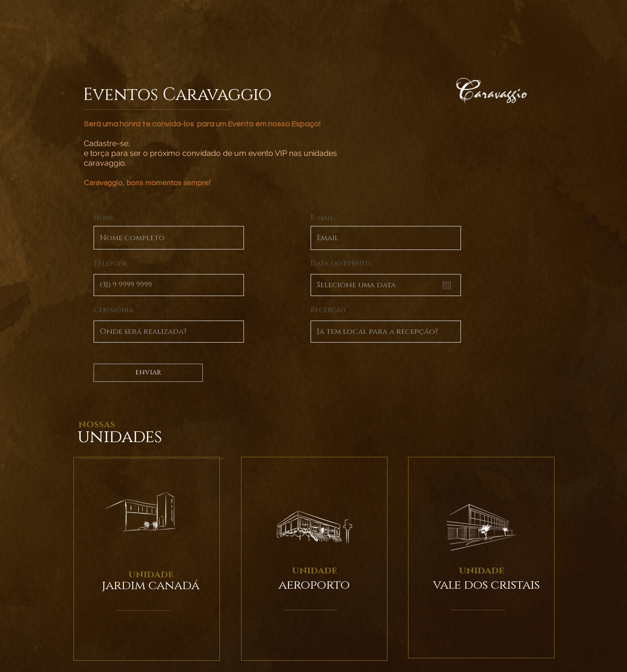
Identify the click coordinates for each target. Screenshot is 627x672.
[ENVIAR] (148, 373)
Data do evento (341, 264)
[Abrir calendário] (447, 285)
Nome (104, 218)
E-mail (322, 218)
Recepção (328, 310)
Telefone (111, 264)
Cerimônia (113, 310)
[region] (147, 559)
